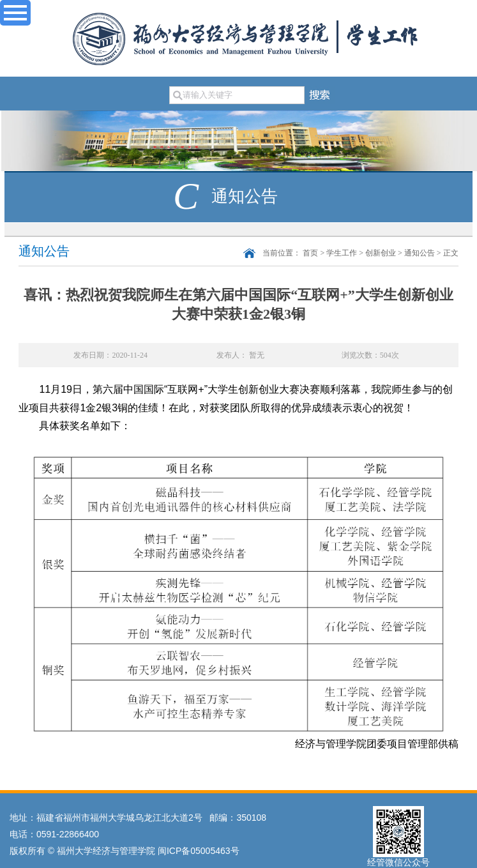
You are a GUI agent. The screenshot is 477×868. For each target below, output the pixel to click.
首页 (310, 253)
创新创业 (381, 253)
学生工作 (342, 253)
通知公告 (420, 253)
